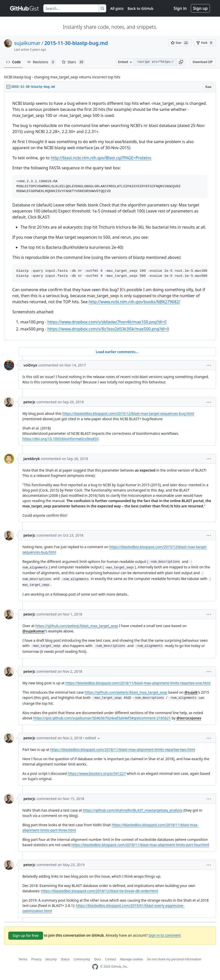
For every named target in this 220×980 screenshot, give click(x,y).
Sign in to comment (165, 935)
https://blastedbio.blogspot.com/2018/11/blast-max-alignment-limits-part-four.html (140, 845)
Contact (111, 959)
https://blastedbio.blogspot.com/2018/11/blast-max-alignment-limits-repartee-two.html (123, 749)
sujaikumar (27, 43)
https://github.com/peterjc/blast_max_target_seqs (77, 626)
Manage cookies (132, 959)
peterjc (29, 402)
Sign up (200, 8)
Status (65, 959)
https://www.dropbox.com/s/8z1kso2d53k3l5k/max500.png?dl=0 (108, 329)
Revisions (41, 62)
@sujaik (191, 692)
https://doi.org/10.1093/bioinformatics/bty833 (61, 439)
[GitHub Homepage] (95, 967)
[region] (110, 216)
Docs (98, 959)
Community (82, 959)
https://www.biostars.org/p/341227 (97, 773)
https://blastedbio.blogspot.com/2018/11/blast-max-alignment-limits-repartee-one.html (138, 683)
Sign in (180, 8)
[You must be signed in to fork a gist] (205, 43)
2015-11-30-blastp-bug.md (76, 43)
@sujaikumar (34, 631)
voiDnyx (30, 365)
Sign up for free (26, 936)
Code (13, 62)
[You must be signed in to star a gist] (180, 43)
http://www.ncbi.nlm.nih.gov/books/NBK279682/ (134, 302)
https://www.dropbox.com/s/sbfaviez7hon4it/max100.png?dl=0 (107, 322)
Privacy (36, 959)
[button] (181, 62)
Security (51, 959)
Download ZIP (203, 62)
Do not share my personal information (174, 959)
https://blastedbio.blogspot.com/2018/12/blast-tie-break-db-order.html (100, 891)
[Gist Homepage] (25, 8)
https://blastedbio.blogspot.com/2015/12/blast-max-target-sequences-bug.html (128, 414)
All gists (117, 8)
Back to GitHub (140, 8)
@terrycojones (189, 718)
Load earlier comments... (117, 352)
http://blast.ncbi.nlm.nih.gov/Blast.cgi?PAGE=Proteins (101, 158)
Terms (23, 959)
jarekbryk (32, 459)
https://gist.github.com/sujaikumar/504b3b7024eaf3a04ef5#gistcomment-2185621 (102, 718)
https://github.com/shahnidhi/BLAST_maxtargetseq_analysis (133, 810)
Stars (73, 62)
